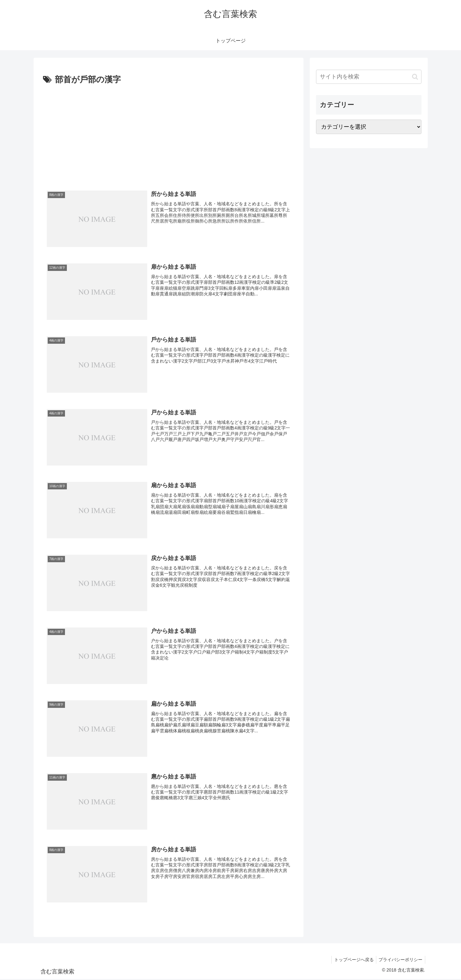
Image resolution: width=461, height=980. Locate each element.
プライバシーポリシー (400, 960)
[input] (369, 77)
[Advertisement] (169, 134)
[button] (415, 77)
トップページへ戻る (351, 960)
